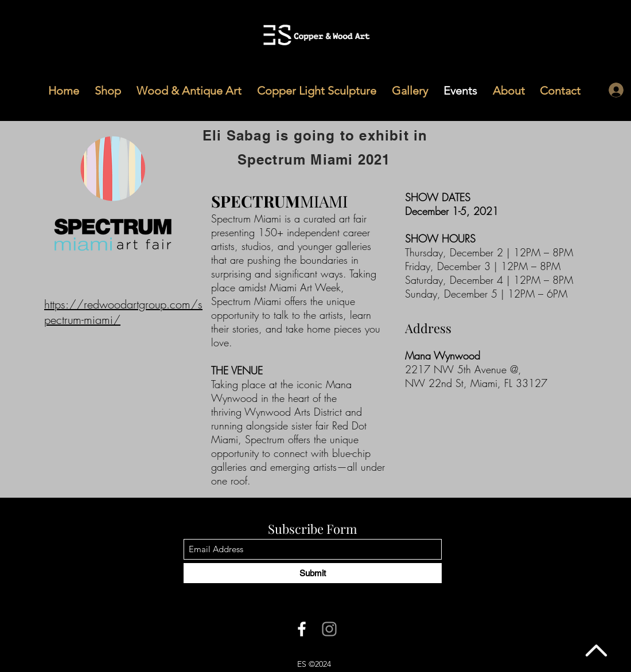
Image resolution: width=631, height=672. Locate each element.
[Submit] (313, 573)
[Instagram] (329, 629)
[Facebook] (302, 629)
